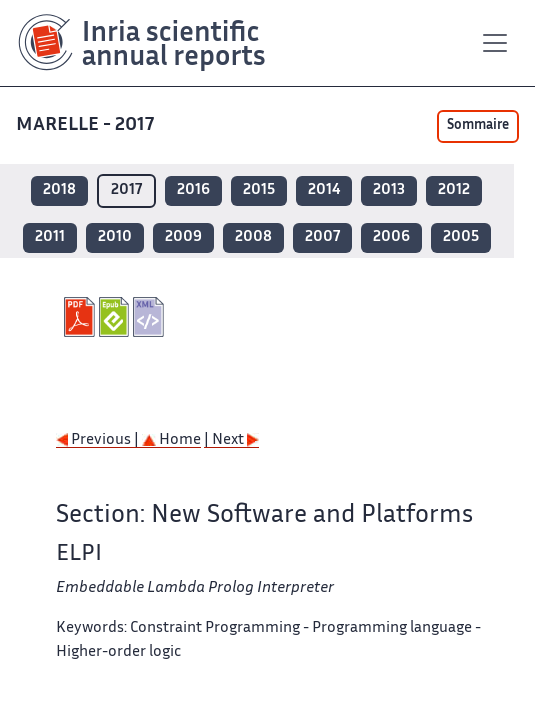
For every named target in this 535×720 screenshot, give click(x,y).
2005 (461, 237)
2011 (50, 237)
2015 (259, 190)
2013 (389, 190)
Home (171, 440)
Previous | (99, 440)
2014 (324, 190)
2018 (59, 190)
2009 (183, 237)
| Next (231, 440)
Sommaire (478, 126)
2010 (115, 237)
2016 (193, 190)
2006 (391, 237)
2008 (253, 237)
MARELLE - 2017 (87, 125)
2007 (322, 237)
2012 (454, 190)
